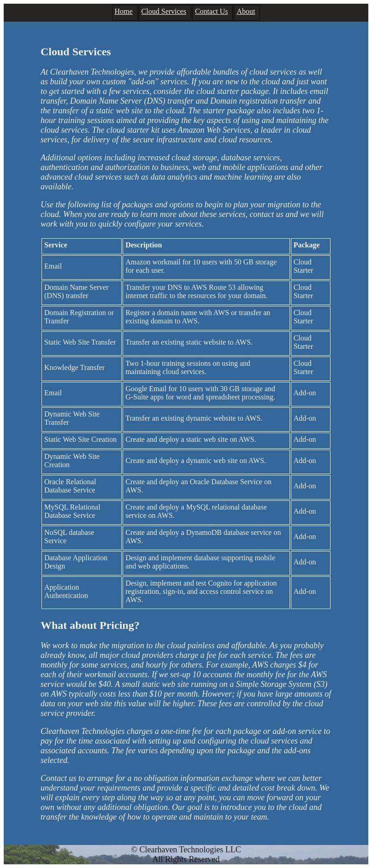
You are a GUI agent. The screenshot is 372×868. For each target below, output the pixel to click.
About (246, 11)
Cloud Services (164, 11)
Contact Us (212, 11)
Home (124, 11)
